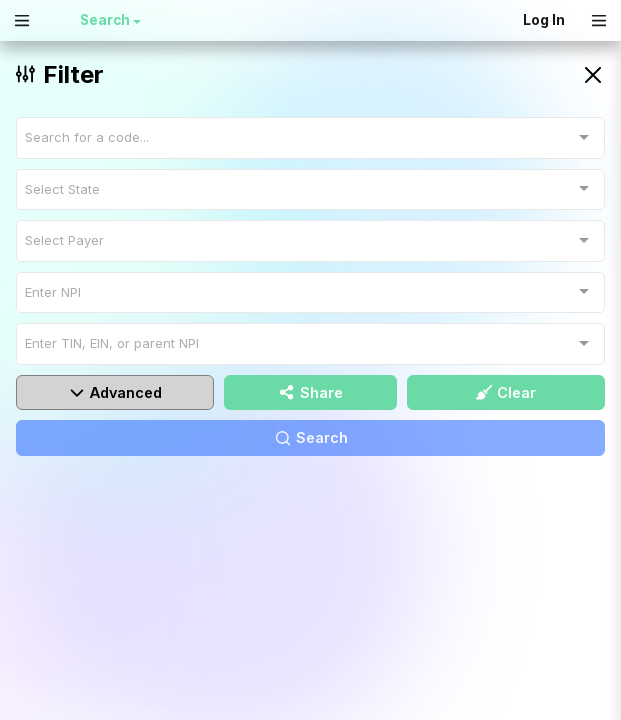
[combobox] (310, 138)
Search (106, 20)
